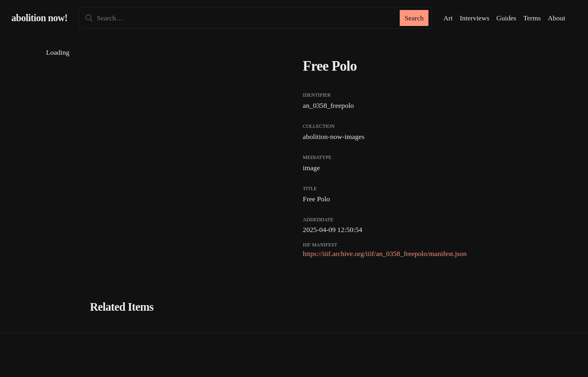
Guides (506, 18)
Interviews (474, 18)
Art (448, 18)
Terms (532, 18)
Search (414, 18)
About (556, 18)
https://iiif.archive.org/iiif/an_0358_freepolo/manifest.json (385, 254)
